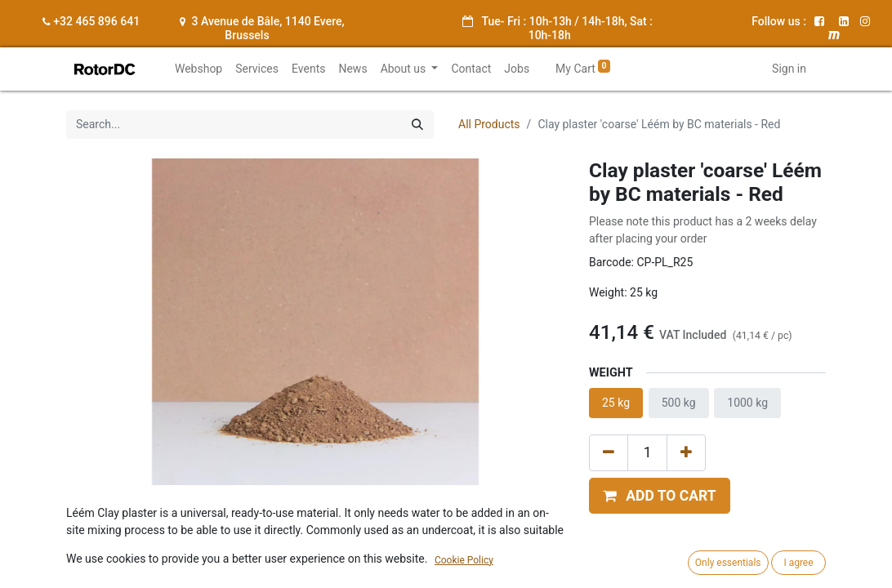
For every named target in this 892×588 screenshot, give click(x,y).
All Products (489, 124)
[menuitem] (198, 69)
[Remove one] (609, 452)
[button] (660, 496)
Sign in (789, 69)
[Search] (417, 125)
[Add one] (686, 452)
